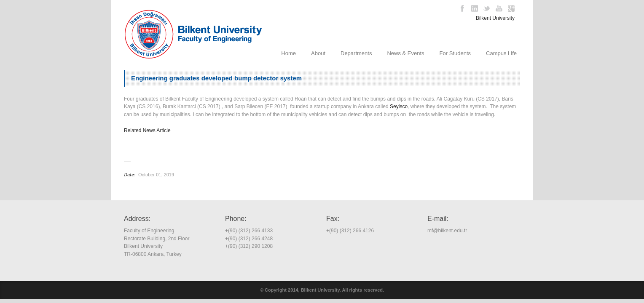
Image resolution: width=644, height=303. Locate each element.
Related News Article (147, 130)
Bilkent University (495, 18)
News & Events (405, 53)
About (318, 53)
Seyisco (399, 106)
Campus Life (501, 53)
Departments (356, 53)
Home (288, 53)
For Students (455, 53)
